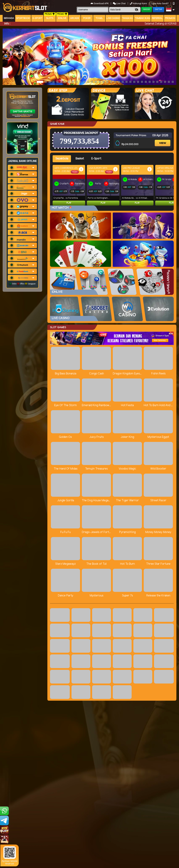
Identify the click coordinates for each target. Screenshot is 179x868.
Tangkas (127, 18)
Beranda (9, 18)
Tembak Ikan (142, 18)
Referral (157, 18)
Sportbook (23, 18)
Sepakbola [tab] (62, 159)
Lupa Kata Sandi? (160, 3)
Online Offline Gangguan (22, 284)
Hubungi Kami (139, 3)
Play (69, 203)
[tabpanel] (113, 185)
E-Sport (37, 18)
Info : (7, 24)
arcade (75, 18)
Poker (87, 18)
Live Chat (120, 3)
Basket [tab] (80, 159)
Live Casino (113, 18)
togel (99, 18)
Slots (50, 18)
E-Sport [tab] (96, 159)
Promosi (170, 18)
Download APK (100, 3)
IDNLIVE (62, 18)
